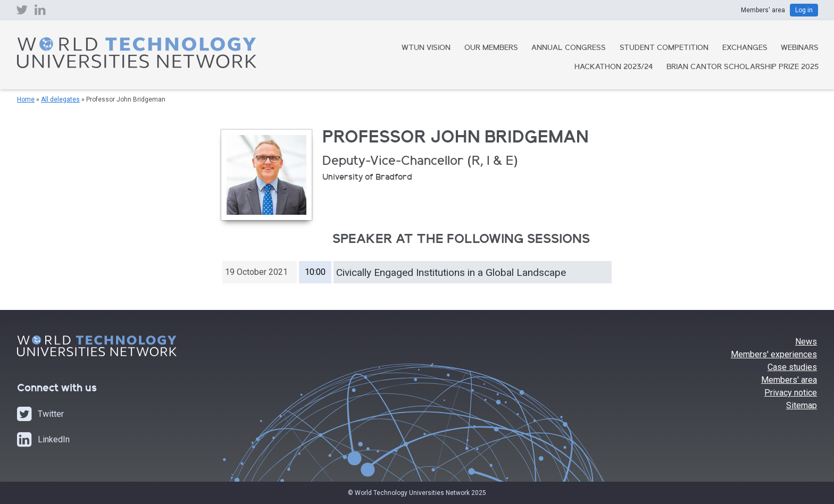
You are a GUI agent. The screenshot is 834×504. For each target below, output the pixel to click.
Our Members (491, 48)
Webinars (800, 48)
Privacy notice (791, 393)
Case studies (792, 367)
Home (26, 99)
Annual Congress (569, 48)
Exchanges (745, 48)
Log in (804, 10)
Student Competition (664, 48)
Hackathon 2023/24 (614, 68)
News (806, 342)
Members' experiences (774, 354)
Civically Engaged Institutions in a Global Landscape (451, 272)
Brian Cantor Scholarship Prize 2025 (743, 68)
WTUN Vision (426, 48)
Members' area (789, 380)
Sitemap (802, 405)
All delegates (60, 99)
